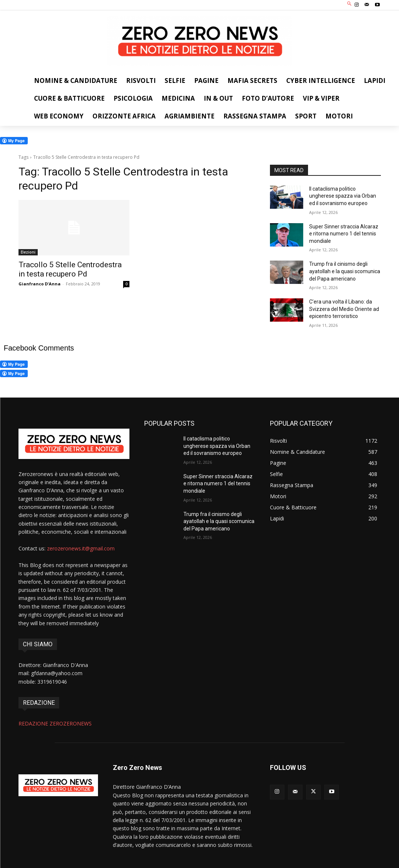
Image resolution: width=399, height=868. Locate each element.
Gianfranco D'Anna (40, 284)
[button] (349, 4)
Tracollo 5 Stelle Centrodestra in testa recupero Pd (70, 269)
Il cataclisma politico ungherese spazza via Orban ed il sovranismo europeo (343, 196)
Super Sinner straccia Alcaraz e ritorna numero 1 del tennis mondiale (344, 234)
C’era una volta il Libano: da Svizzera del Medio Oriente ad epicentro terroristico (344, 309)
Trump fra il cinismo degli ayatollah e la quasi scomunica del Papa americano (345, 271)
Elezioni (28, 252)
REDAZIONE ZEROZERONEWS (55, 723)
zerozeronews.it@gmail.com (81, 548)
